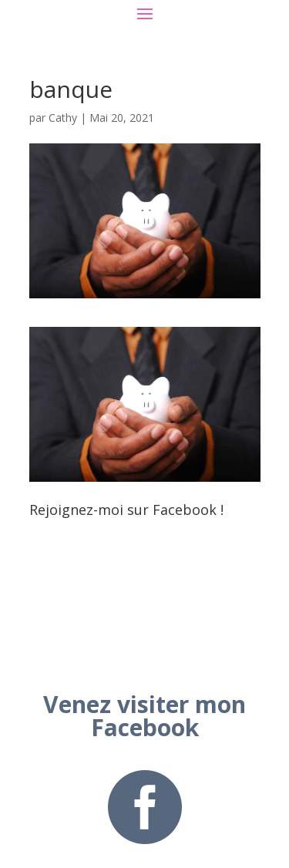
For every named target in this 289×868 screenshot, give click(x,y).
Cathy (63, 118)
